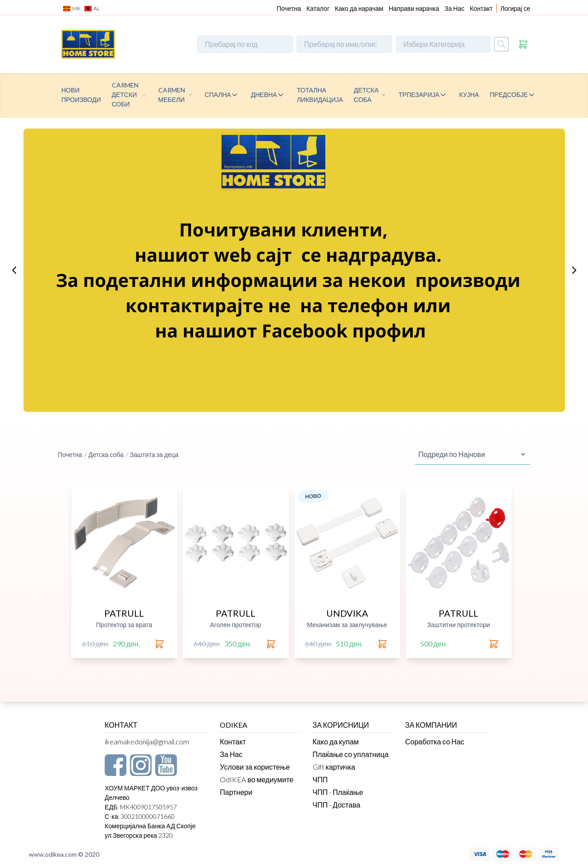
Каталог (318, 8)
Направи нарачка (414, 8)
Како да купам (336, 741)
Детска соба (366, 95)
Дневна (264, 95)
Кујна (469, 95)
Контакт (481, 8)
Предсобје (509, 95)
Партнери (236, 792)
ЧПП (320, 779)
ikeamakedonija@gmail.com (147, 741)
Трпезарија (419, 95)
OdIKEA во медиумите (257, 779)
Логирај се (515, 8)
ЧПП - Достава (337, 805)
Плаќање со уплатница (351, 754)
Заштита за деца (154, 455)
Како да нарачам (359, 8)
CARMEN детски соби (125, 95)
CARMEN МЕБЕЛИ (172, 95)
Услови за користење (255, 767)
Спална (218, 95)
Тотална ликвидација (320, 95)
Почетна (289, 8)
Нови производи (81, 95)
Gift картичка (334, 767)
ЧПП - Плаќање (338, 792)
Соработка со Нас (435, 741)
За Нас (454, 8)
